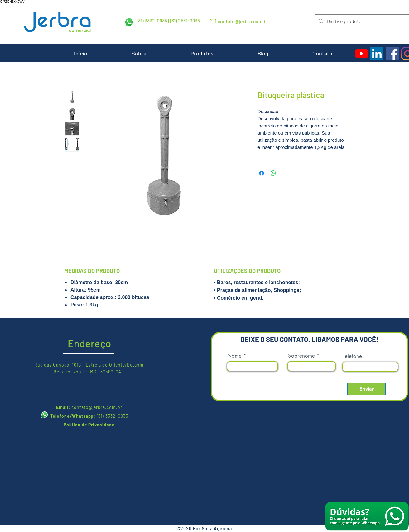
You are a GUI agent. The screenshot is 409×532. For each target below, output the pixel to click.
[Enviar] (366, 389)
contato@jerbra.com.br (243, 21)
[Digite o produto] (361, 21)
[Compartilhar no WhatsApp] (273, 173)
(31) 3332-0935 (152, 20)
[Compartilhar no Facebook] (262, 173)
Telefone (352, 356)
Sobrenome (301, 356)
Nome (234, 356)
